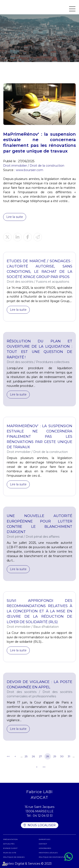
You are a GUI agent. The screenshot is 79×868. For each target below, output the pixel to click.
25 (26, 756)
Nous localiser (42, 825)
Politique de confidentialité (54, 857)
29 (55, 756)
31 (69, 756)
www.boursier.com (29, 170)
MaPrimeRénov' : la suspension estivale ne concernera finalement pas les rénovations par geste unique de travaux (39, 437)
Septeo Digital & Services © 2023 (27, 864)
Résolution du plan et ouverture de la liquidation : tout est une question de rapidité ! (39, 349)
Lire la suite (15, 217)
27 (40, 756)
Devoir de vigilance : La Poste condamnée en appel (39, 684)
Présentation (10, 839)
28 (48, 756)
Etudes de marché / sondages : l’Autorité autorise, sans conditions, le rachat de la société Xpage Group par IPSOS (39, 269)
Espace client (10, 848)
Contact (43, 844)
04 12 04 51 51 (43, 816)
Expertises (45, 839)
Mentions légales (48, 853)
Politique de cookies (14, 857)
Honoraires (45, 848)
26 (33, 756)
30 (62, 756)
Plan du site (10, 853)
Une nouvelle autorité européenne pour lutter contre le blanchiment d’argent (39, 524)
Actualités (9, 844)
